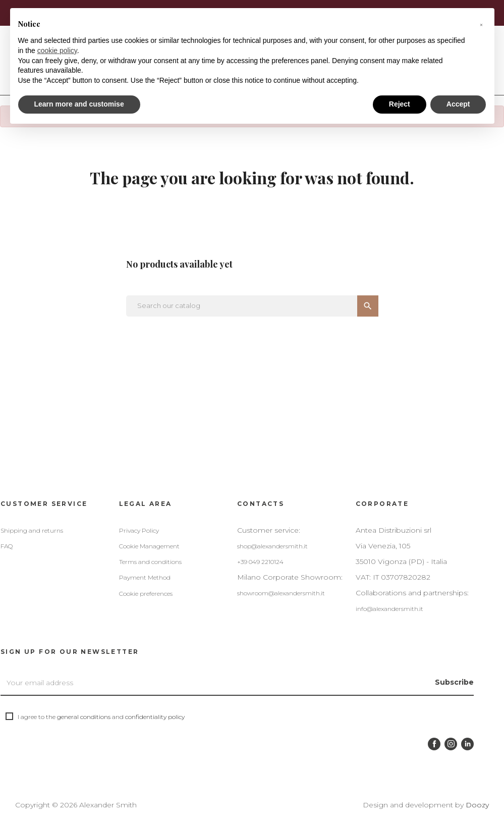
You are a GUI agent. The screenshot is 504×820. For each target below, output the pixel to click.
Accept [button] (458, 104)
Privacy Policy (139, 530)
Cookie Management (149, 546)
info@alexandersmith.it (389, 609)
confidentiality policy (155, 717)
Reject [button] (400, 104)
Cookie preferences (146, 594)
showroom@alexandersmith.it (281, 593)
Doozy (477, 805)
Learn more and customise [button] (79, 104)
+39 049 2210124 (260, 562)
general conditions (84, 717)
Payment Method (145, 577)
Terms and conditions (150, 562)
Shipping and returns (32, 530)
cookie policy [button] (57, 50)
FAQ (7, 546)
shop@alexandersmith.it (272, 546)
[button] (481, 24)
